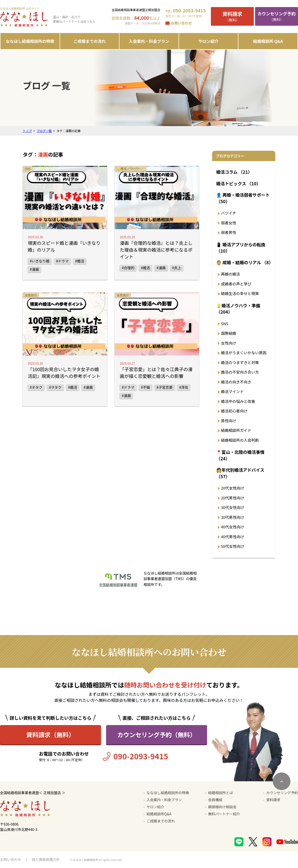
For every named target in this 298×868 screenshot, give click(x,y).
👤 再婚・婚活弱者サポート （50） (243, 198)
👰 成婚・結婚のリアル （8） (244, 262)
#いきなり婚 (40, 261)
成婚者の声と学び (236, 284)
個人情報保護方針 (46, 859)
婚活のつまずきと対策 (240, 362)
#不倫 (145, 387)
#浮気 (184, 387)
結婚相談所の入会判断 (240, 440)
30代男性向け (233, 517)
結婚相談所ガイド (236, 430)
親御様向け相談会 (222, 807)
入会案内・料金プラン (149, 41)
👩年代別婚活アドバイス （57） (240, 473)
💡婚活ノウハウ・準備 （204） (238, 309)
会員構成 (215, 800)
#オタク (36, 387)
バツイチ (229, 213)
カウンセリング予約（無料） (157, 735)
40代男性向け (233, 537)
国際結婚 (229, 333)
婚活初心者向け (234, 411)
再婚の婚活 (230, 274)
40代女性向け (233, 527)
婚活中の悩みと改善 (238, 401)
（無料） (232, 16)
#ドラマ (62, 261)
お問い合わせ (181, 23)
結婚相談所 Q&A (268, 41)
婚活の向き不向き (236, 382)
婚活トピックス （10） (238, 183)
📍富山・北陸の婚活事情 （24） (240, 455)
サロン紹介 (209, 41)
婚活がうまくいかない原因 (244, 353)
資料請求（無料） (51, 735)
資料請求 (273, 800)
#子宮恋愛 (165, 387)
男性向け (229, 421)
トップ (27, 131)
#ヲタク (55, 387)
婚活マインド (232, 391)
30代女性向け (233, 507)
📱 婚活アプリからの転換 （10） (241, 248)
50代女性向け (233, 546)
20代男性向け (233, 498)
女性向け (229, 343)
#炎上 (177, 268)
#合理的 (128, 268)
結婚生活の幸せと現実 (240, 293)
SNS (225, 324)
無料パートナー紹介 (224, 814)
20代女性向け (233, 488)
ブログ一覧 (44, 131)
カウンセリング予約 (282, 793)
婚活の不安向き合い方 (240, 372)
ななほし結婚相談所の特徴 (30, 41)
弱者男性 (229, 232)
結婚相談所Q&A (159, 814)
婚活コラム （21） (234, 172)
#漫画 (34, 269)
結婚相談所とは (220, 793)
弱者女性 (229, 223)
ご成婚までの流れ (89, 41)
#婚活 (80, 261)
